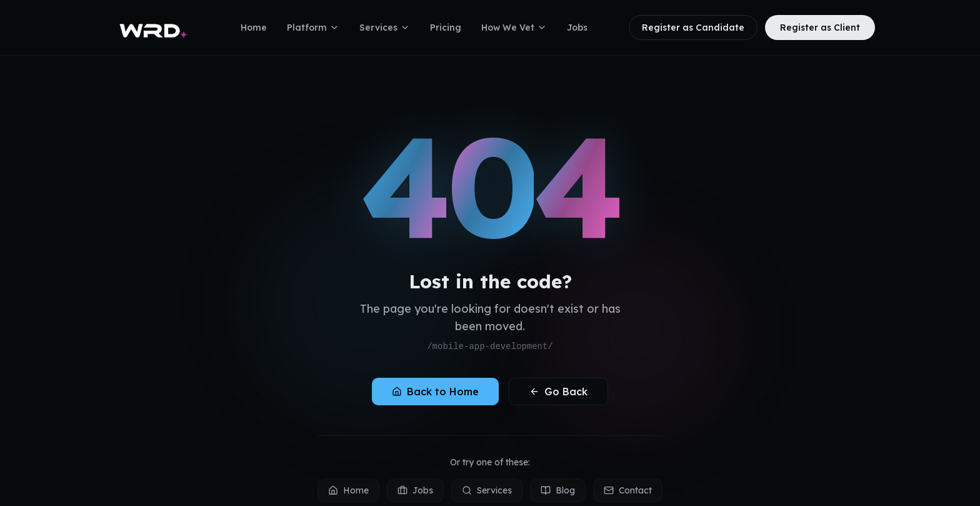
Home (254, 28)
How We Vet (514, 28)
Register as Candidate (693, 28)
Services (385, 28)
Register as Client (820, 28)
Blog (558, 490)
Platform (313, 28)
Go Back (558, 392)
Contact (628, 490)
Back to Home (435, 392)
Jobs (577, 28)
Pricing (446, 28)
